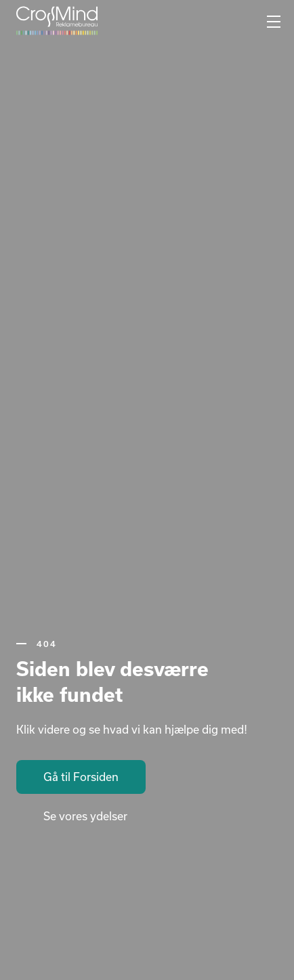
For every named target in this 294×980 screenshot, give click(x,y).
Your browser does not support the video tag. (147, 490)
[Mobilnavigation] (274, 22)
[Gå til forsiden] (57, 21)
